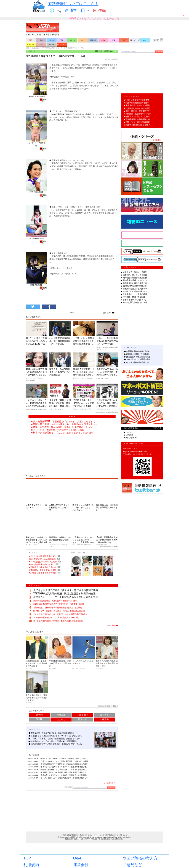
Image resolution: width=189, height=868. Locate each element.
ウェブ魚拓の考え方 (140, 853)
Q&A (77, 853)
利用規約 (31, 860)
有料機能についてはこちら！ (73, 3)
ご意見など (132, 860)
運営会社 (81, 860)
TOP (27, 853)
